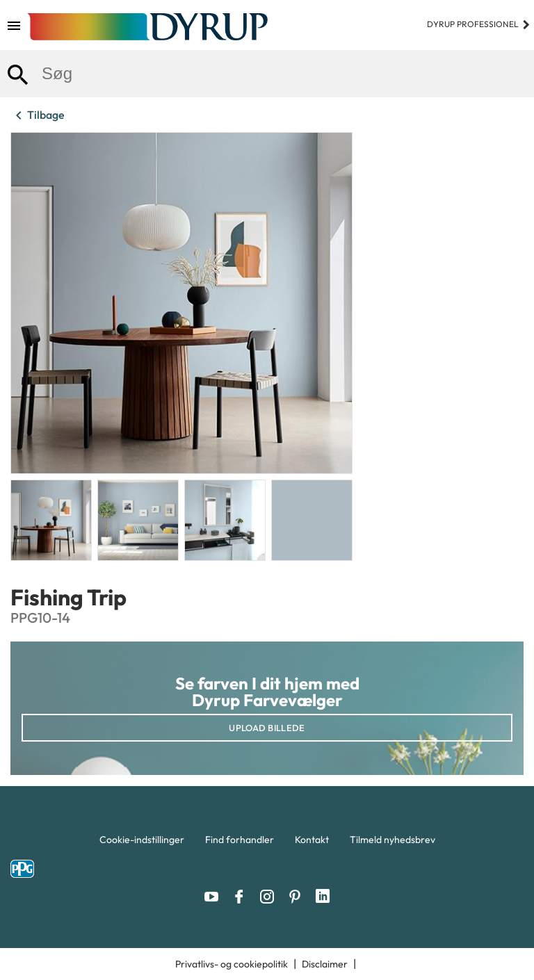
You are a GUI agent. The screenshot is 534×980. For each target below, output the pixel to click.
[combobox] (267, 74)
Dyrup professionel (479, 24)
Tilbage (38, 115)
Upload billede (267, 728)
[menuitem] (142, 843)
